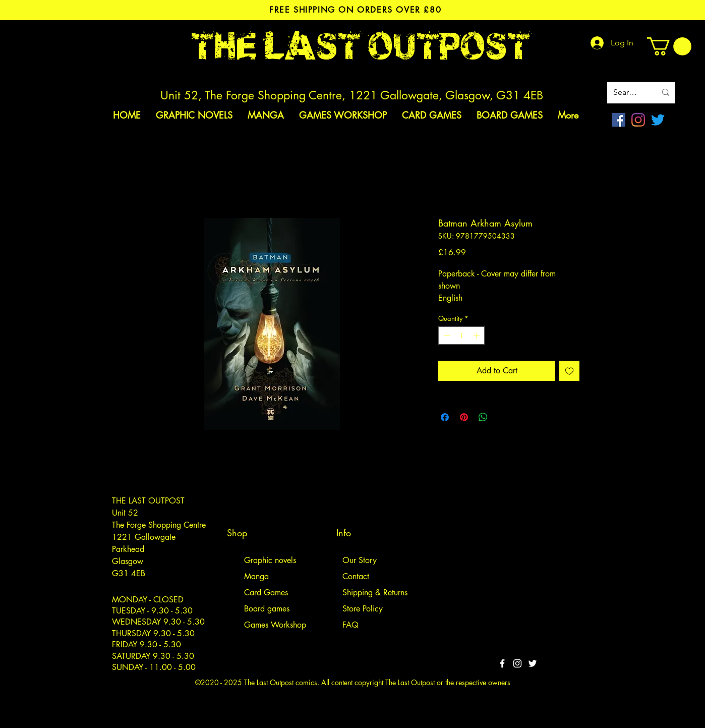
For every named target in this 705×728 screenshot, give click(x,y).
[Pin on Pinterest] (464, 417)
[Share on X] (502, 417)
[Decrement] (446, 335)
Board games (267, 609)
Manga (256, 576)
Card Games (266, 593)
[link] (669, 46)
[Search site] (627, 93)
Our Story (360, 560)
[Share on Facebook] (445, 417)
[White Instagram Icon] (517, 663)
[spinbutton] (462, 335)
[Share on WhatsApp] (483, 417)
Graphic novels (270, 560)
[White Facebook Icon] (502, 663)
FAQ (350, 625)
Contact (356, 576)
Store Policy (363, 609)
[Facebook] (619, 120)
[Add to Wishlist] (569, 371)
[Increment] (478, 335)
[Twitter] (658, 120)
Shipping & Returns (375, 593)
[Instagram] (638, 120)
